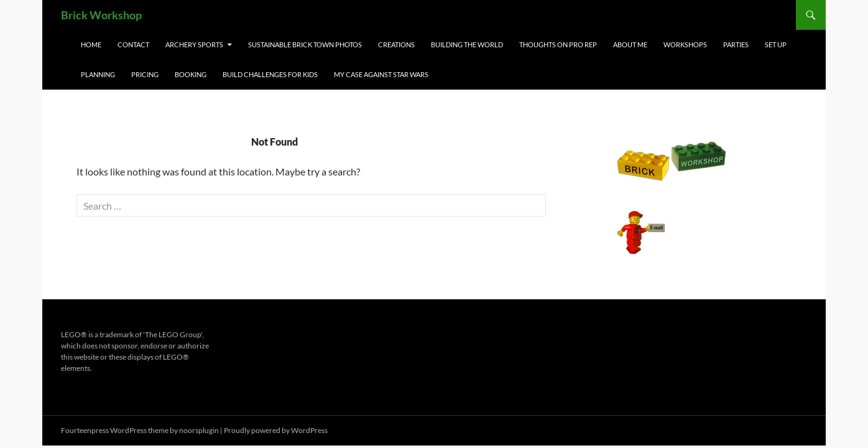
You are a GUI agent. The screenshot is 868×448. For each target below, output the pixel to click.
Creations (396, 44)
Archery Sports (194, 44)
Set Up (776, 44)
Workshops (685, 44)
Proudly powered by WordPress (276, 430)
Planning (98, 74)
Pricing (145, 74)
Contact (133, 44)
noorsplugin (199, 430)
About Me (630, 44)
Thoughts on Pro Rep (558, 44)
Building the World (467, 44)
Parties (736, 44)
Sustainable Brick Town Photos (305, 44)
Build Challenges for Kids (270, 74)
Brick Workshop (101, 15)
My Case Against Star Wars (381, 74)
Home (91, 44)
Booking (191, 74)
